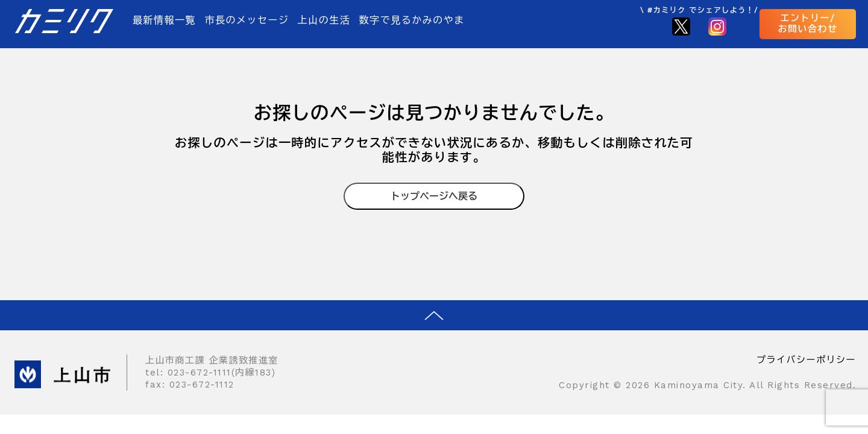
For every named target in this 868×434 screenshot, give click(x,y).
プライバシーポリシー (806, 360)
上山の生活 (324, 20)
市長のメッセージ (247, 20)
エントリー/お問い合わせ (808, 24)
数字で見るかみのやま (412, 20)
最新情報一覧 (164, 20)
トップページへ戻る (434, 196)
